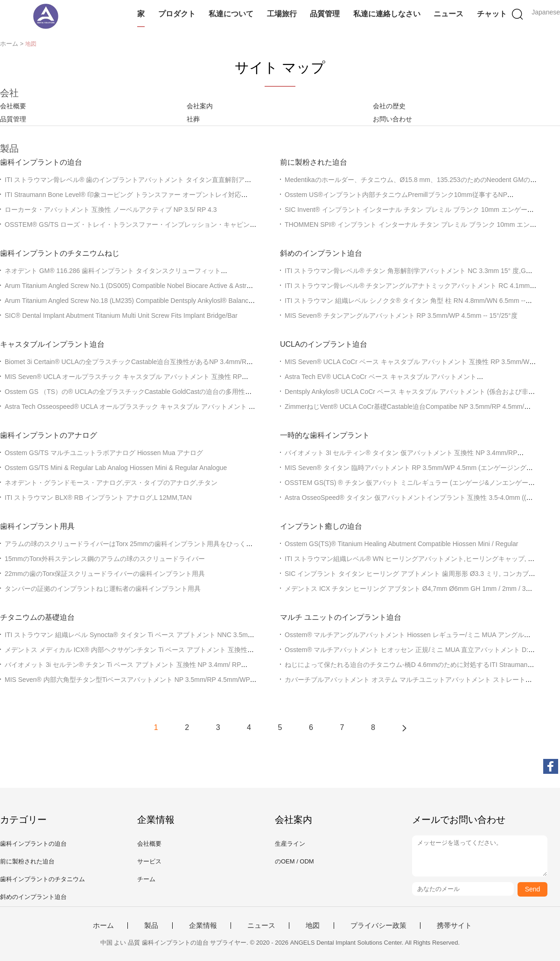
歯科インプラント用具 (37, 526)
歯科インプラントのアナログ (49, 435)
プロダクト (177, 14)
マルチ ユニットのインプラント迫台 (341, 617)
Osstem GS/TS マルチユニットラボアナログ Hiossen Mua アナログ (104, 453)
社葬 (193, 119)
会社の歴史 (389, 106)
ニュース (448, 14)
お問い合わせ (392, 119)
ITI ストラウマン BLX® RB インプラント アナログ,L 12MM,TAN (98, 498)
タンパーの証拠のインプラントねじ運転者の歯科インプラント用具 (103, 589)
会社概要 (13, 106)
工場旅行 (282, 14)
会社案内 (200, 106)
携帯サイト (454, 926)
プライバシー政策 (378, 926)
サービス (149, 861)
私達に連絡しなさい (387, 14)
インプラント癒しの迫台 (321, 526)
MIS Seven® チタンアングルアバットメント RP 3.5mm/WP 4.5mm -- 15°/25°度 (401, 316)
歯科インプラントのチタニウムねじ (60, 253)
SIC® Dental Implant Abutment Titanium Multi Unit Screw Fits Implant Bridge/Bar (121, 316)
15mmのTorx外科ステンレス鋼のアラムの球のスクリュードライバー (105, 559)
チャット (492, 14)
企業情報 (203, 926)
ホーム (103, 926)
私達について (231, 14)
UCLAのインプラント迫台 (324, 344)
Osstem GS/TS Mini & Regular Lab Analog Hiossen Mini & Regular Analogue (116, 468)
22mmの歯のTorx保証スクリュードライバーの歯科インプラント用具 (105, 574)
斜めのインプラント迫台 (321, 253)
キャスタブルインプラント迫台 (52, 344)
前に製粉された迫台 (314, 162)
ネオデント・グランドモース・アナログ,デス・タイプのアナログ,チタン (111, 483)
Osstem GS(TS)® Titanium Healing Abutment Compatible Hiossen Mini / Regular (402, 544)
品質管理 (325, 14)
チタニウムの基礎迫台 (37, 617)
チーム (146, 879)
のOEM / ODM (294, 861)
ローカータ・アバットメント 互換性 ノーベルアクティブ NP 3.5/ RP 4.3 (111, 210)
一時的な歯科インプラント (325, 435)
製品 (151, 926)
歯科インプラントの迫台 (41, 162)
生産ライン (290, 844)
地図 (313, 926)
